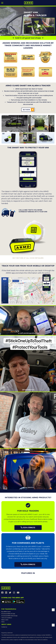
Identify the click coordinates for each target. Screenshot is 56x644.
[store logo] (29, 3)
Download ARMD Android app (9, 616)
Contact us (4, 627)
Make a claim (5, 620)
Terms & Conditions (7, 618)
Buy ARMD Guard (6, 612)
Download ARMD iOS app (8, 614)
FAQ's (3, 622)
